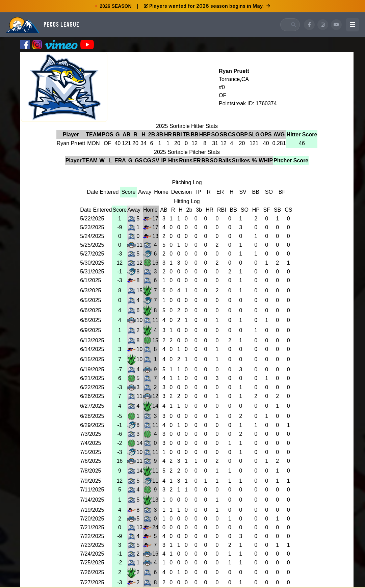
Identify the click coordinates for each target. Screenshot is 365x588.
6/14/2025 (92, 349)
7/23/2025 (92, 545)
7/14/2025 (92, 500)
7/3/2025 (90, 434)
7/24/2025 (92, 554)
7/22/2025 (92, 536)
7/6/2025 (90, 461)
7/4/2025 (90, 443)
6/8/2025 (90, 320)
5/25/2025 (92, 245)
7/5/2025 (90, 452)
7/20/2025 (92, 519)
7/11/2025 (92, 490)
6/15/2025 (92, 359)
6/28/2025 (92, 416)
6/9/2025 (90, 330)
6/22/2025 (92, 387)
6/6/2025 (90, 310)
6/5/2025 (90, 300)
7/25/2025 (92, 563)
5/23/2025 (92, 227)
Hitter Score (302, 135)
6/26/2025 (92, 396)
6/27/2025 (92, 406)
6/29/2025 (92, 425)
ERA (120, 161)
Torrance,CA (234, 79)
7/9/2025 (90, 481)
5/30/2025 (92, 263)
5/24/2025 (92, 236)
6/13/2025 (92, 340)
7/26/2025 (92, 572)
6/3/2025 (90, 290)
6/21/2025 (92, 378)
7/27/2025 (92, 582)
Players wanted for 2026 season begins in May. (207, 6)
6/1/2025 (90, 280)
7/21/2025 (92, 527)
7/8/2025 (90, 471)
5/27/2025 (92, 254)
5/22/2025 (92, 219)
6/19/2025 (92, 369)
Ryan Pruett (234, 71)
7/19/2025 (92, 510)
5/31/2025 (92, 272)
